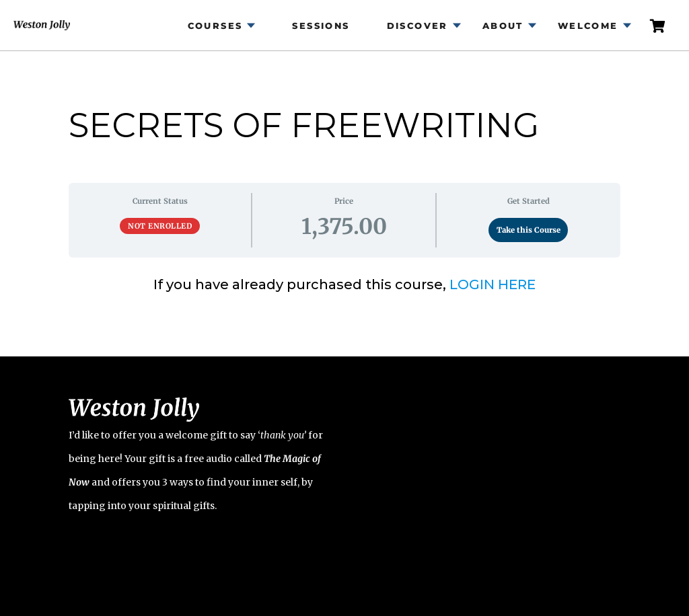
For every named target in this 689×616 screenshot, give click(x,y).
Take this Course (529, 230)
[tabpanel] (344, 284)
